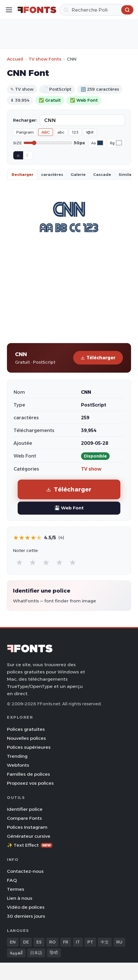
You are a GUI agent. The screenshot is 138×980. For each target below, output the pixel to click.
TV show (91, 469)
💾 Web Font (69, 508)
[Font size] (48, 143)
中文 (105, 942)
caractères (52, 174)
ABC (46, 132)
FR (66, 942)
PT (90, 942)
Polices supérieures (29, 747)
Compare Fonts (24, 818)
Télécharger (98, 358)
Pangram (25, 132)
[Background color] (119, 143)
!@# (90, 132)
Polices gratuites (26, 729)
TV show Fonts (45, 59)
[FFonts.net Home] (37, 10)
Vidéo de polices (26, 907)
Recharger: (25, 120)
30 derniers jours (26, 916)
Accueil (15, 59)
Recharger (22, 174)
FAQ (12, 880)
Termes (16, 889)
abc (61, 132)
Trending (17, 756)
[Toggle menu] (9, 10)
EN (13, 942)
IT (78, 942)
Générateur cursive (29, 836)
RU (119, 942)
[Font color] (100, 143)
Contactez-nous (25, 871)
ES (39, 942)
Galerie (78, 174)
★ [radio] (19, 562)
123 (75, 132)
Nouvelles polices (26, 738)
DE (26, 942)
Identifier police (25, 809)
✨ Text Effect (30, 845)
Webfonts (18, 765)
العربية (16, 953)
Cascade (102, 174)
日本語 (36, 953)
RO (52, 942)
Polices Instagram (27, 827)
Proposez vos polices (30, 783)
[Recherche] (97, 10)
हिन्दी (54, 953)
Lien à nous (20, 898)
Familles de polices (28, 774)
